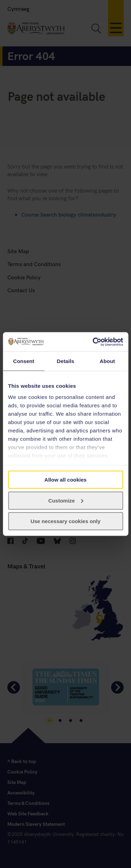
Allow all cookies (65, 480)
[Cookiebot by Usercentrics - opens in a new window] (93, 342)
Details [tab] (66, 361)
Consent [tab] (24, 361)
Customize (66, 500)
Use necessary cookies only (65, 521)
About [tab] (107, 361)
